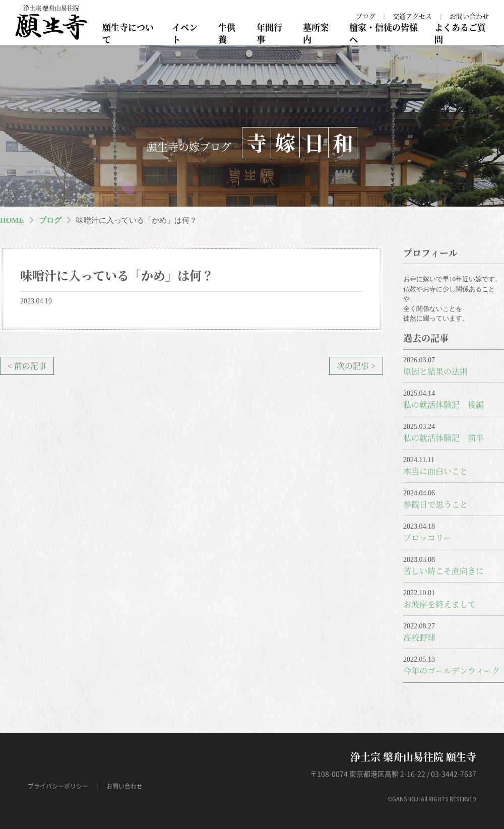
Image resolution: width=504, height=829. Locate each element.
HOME (12, 220)
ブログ (366, 16)
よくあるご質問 (460, 33)
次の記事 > (356, 366)
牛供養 (227, 33)
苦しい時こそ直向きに (444, 571)
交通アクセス (412, 16)
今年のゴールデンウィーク (452, 671)
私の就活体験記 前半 (444, 438)
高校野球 (419, 637)
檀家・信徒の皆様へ (384, 33)
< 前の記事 (27, 366)
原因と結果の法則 (435, 371)
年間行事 (269, 33)
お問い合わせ (469, 16)
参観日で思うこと (435, 504)
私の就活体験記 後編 (444, 404)
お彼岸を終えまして (439, 604)
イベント (185, 33)
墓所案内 (316, 33)
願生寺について (128, 33)
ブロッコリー (427, 537)
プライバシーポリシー (58, 786)
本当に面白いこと (435, 471)
